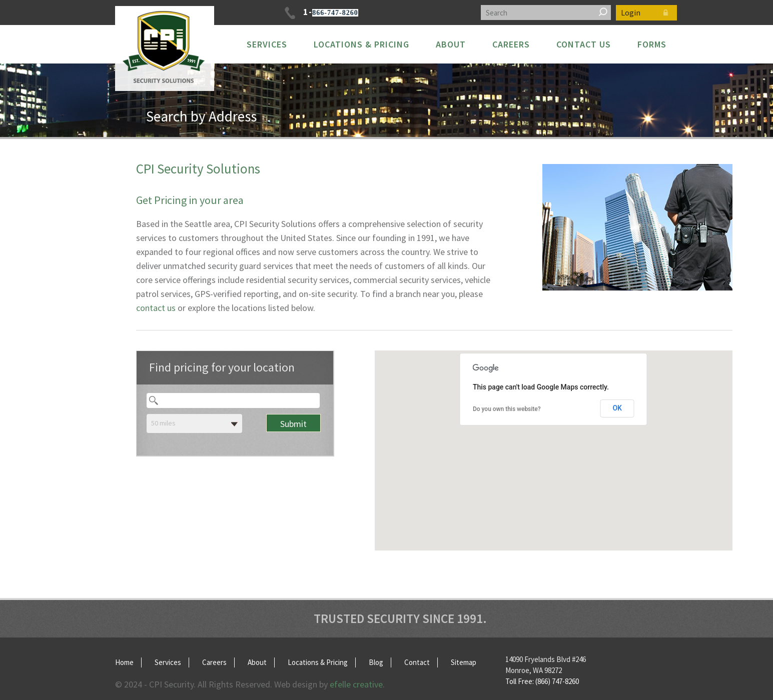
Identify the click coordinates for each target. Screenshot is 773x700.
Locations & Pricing (361, 44)
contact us (156, 308)
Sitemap (464, 662)
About (451, 44)
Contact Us (584, 44)
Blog (376, 662)
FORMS (652, 44)
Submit (293, 424)
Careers (511, 44)
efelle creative (356, 684)
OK (617, 408)
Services (267, 44)
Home (124, 662)
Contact (417, 662)
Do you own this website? (507, 409)
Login (646, 13)
